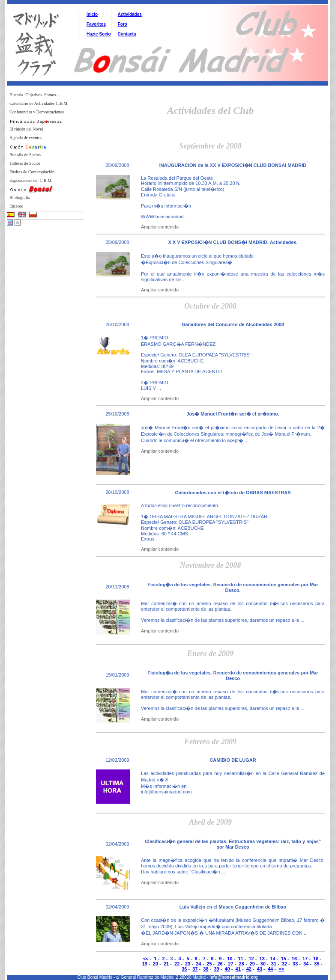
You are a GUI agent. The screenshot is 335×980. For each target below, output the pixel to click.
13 (262, 959)
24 (198, 964)
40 (227, 969)
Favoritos (96, 24)
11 (240, 959)
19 (145, 964)
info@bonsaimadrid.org (234, 977)
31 (274, 964)
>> (281, 969)
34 (306, 964)
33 (295, 964)
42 (249, 969)
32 (284, 964)
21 (166, 964)
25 (209, 964)
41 (238, 969)
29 (252, 964)
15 (284, 959)
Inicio (92, 14)
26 (220, 964)
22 (177, 964)
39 (216, 969)
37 (195, 969)
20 (156, 964)
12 (251, 959)
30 (263, 964)
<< (146, 959)
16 (294, 959)
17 (305, 959)
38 (206, 969)
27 (230, 964)
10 (230, 959)
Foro (123, 24)
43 (260, 969)
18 (316, 959)
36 (184, 969)
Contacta (127, 34)
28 (242, 964)
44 (270, 969)
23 (188, 964)
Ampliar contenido (160, 227)
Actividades (130, 14)
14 (273, 959)
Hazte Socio (99, 34)
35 (317, 964)
